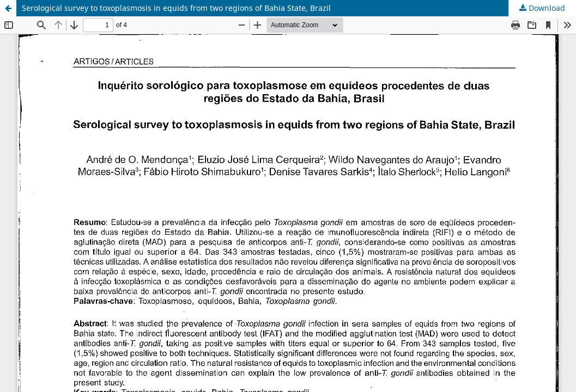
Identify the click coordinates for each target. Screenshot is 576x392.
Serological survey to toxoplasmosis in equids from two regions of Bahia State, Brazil (176, 8)
